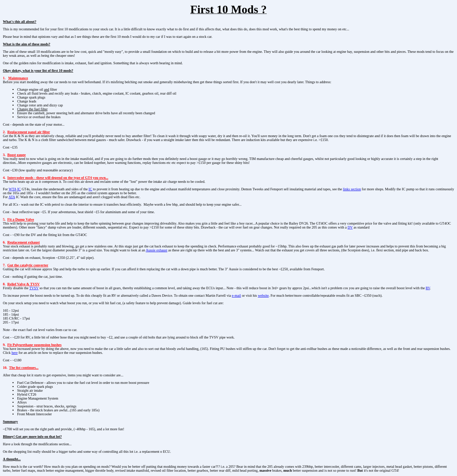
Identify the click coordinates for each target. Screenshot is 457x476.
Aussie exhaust (156, 250)
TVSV (34, 288)
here (14, 353)
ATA (12, 197)
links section (352, 189)
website (263, 295)
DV (350, 227)
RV (428, 288)
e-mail (236, 295)
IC (19, 189)
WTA (12, 189)
